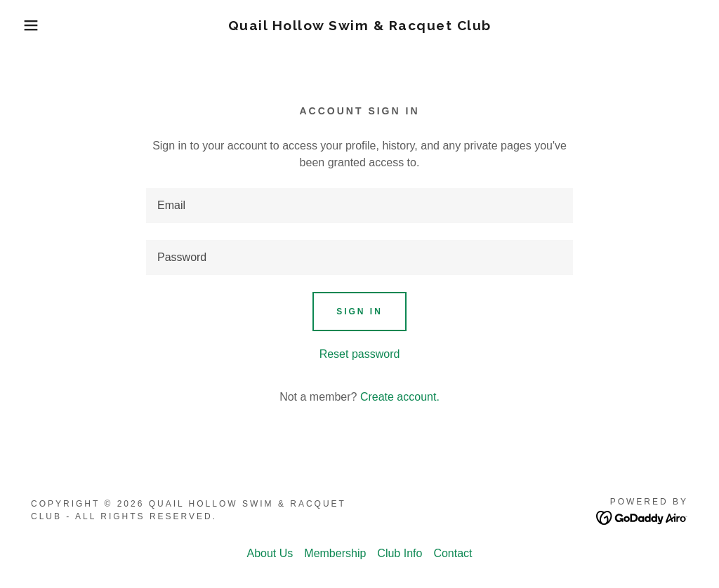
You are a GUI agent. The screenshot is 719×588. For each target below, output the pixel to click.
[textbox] (359, 206)
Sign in (359, 312)
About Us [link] (270, 553)
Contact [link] (453, 553)
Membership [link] (335, 553)
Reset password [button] (360, 354)
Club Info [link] (400, 553)
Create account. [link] (400, 397)
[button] (36, 25)
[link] (360, 26)
